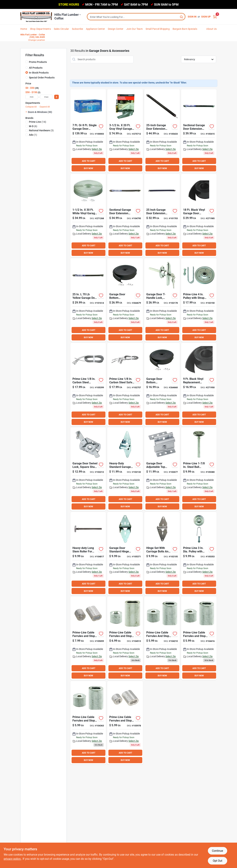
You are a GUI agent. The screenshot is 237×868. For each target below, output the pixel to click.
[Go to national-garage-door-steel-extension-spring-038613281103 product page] (162, 131)
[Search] (182, 17)
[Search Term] (136, 17)
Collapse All (31, 107)
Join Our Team (134, 29)
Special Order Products (42, 78)
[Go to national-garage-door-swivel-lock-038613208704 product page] (88, 469)
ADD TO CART (89, 161)
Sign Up (206, 17)
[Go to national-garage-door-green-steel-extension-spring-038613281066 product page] (125, 215)
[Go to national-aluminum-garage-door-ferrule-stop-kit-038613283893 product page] (125, 723)
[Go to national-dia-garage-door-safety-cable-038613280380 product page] (125, 385)
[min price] (32, 97)
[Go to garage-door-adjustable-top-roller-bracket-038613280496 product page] (162, 469)
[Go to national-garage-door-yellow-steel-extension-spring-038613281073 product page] (199, 131)
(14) (38, 122)
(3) (41, 130)
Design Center (116, 29)
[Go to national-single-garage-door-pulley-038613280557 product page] (199, 554)
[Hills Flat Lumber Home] (36, 17)
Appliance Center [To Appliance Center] (95, 29)
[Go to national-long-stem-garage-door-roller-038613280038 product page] (88, 554)
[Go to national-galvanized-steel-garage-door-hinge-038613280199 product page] (125, 469)
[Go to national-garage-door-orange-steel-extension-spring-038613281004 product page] (88, 300)
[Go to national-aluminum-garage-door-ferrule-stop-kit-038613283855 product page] (199, 638)
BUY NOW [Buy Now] (89, 168)
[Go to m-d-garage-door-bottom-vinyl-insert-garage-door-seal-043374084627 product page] (199, 215)
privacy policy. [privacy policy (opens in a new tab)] (12, 859)
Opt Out (218, 861)
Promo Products (38, 62)
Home (24, 29)
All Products (36, 68)
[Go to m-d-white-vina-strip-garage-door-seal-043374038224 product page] (88, 215)
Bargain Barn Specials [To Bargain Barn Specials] (185, 29)
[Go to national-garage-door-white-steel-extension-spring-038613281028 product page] (162, 215)
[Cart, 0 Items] (215, 17)
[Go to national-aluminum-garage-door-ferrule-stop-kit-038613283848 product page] (162, 638)
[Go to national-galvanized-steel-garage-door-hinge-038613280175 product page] (162, 554)
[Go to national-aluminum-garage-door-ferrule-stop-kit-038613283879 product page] (88, 638)
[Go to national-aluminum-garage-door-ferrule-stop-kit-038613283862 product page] (125, 638)
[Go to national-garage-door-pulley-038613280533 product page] (199, 300)
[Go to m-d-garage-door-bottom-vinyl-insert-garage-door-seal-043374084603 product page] (199, 385)
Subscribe (77, 29)
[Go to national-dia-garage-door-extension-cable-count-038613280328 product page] (88, 385)
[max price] (46, 97)
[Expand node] (27, 112)
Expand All (45, 107)
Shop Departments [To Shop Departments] (40, 29)
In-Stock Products (39, 73)
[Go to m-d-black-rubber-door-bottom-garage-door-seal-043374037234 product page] (162, 385)
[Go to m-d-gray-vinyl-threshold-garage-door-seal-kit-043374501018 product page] (125, 131)
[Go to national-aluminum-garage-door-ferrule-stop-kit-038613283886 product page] (88, 723)
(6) (33, 126)
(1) (33, 135)
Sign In (192, 17)
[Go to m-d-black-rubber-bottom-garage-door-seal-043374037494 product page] (125, 300)
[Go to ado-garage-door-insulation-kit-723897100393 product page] (88, 131)
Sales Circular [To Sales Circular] (61, 29)
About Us (211, 29)
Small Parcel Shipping (158, 29)
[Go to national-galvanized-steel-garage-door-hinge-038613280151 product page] (125, 554)
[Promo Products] (27, 62)
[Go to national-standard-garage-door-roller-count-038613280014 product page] (199, 469)
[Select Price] (56, 97)
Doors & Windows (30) (40, 112)
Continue (217, 851)
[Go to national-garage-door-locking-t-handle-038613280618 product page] (162, 300)
